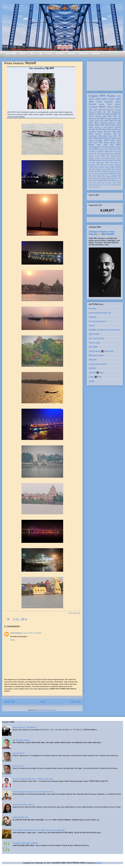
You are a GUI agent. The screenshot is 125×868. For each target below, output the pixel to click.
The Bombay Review (97, 321)
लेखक (91, 102)
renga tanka (104, 174)
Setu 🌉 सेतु (62, 8)
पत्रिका (119, 183)
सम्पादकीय (114, 114)
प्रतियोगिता (92, 160)
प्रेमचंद (111, 149)
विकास (113, 181)
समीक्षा (118, 99)
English (94, 96)
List (90, 110)
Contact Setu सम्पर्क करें (98, 364)
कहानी (104, 99)
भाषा (119, 136)
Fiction (111, 99)
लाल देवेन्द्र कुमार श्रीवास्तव (21, 740)
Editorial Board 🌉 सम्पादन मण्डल (101, 351)
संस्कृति (98, 160)
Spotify (92, 381)
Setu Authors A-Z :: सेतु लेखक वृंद (24, 727)
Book (118, 102)
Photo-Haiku (101, 183)
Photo (97, 156)
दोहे (98, 165)
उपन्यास (91, 172)
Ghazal (115, 119)
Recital (95, 181)
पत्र (115, 136)
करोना (106, 145)
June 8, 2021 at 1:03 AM (32, 633)
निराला (107, 163)
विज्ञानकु (91, 145)
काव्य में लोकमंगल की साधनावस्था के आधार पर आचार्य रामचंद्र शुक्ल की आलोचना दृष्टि (39, 830)
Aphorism (97, 178)
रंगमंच (109, 181)
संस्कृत (106, 143)
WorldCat (93, 317)
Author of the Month (104, 127)
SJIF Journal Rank (96, 338)
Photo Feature (95, 116)
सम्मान (99, 145)
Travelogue (101, 154)
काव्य (119, 96)
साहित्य (112, 140)
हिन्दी (103, 96)
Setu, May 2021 (75, 613)
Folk (90, 181)
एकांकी (114, 183)
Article (118, 104)
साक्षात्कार (92, 129)
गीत (97, 129)
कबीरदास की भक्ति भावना (20, 817)
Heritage (112, 172)
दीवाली (105, 181)
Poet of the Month (106, 185)
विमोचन (99, 172)
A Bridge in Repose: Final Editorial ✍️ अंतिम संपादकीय (102, 233)
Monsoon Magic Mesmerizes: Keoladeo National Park (33, 792)
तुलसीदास (114, 176)
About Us (83, 53)
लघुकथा (91, 114)
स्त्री (108, 156)
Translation (116, 112)
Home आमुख (11, 53)
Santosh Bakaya (108, 123)
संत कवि (92, 163)
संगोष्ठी (98, 187)
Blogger (99, 863)
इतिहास (107, 152)
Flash (113, 125)
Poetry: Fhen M (18, 753)
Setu (33, 53)
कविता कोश (93, 360)
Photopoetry (96, 185)
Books (23, 53)
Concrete (92, 152)
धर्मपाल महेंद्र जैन (114, 116)
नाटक (102, 165)
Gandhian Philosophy (98, 136)
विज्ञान (96, 149)
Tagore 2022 (104, 149)
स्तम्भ (109, 104)
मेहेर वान (117, 134)
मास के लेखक (92, 187)
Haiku (118, 140)
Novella (104, 147)
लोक (90, 169)
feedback (109, 183)
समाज (91, 178)
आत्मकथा (100, 138)
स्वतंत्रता (105, 172)
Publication (100, 163)
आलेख (98, 99)
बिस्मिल (118, 145)
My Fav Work (94, 174)
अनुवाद (107, 114)
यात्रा (113, 147)
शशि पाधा (110, 129)
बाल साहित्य (101, 119)
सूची (104, 116)
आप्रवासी (118, 169)
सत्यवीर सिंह (117, 149)
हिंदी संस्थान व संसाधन (96, 356)
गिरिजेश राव (113, 174)
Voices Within (114, 107)
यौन (90, 176)
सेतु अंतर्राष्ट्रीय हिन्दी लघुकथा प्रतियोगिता (25, 843)
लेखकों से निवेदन (94, 334)
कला (111, 152)
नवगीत (119, 174)
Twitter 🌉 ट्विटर (95, 377)
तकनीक (100, 181)
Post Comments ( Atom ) (48, 710)
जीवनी (95, 138)
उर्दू (109, 147)
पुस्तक (99, 102)
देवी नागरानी (103, 129)
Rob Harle (104, 121)
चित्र (90, 138)
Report (113, 158)
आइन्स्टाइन (104, 160)
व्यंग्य (119, 114)
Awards (71, 53)
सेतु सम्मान (114, 163)
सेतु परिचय (92, 368)
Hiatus (49, 53)
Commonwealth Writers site (100, 313)
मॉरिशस (119, 160)
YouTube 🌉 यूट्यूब (96, 373)
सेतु (40, 53)
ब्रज (120, 178)
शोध (120, 119)
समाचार (108, 125)
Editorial (109, 102)
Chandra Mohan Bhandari (100, 132)
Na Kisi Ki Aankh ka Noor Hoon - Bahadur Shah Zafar (33, 779)
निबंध (102, 125)
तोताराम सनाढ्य (117, 185)
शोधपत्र (102, 107)
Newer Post (9, 702)
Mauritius (92, 165)
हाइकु (99, 176)
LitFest (111, 165)
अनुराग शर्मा (97, 110)
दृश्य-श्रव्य (118, 165)
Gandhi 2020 (115, 143)
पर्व (120, 163)
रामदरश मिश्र (93, 167)
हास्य (106, 165)
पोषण (112, 145)
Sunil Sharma (108, 110)
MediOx (92, 326)
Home (43, 702)
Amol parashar (16, 633)
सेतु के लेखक (93, 347)
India (102, 104)
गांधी (107, 154)
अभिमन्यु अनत (110, 169)
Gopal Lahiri (94, 121)
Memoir (118, 127)
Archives (96, 53)
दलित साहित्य (110, 167)
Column (112, 154)
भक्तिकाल (118, 167)
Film (104, 176)
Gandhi (98, 158)
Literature (102, 167)
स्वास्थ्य (98, 169)
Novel (111, 136)
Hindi (91, 99)
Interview (92, 119)
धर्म (95, 172)
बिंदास (96, 123)
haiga (108, 176)
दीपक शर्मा (101, 114)
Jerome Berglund (103, 134)
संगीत (90, 185)
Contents (93, 107)
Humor (118, 172)
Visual (103, 169)
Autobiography (95, 147)
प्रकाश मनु (101, 112)
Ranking (110, 178)
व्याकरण (94, 176)
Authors (60, 53)
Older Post (76, 702)
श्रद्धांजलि (118, 154)
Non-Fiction (105, 158)
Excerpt (108, 119)
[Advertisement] (105, 76)
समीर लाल (117, 129)
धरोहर (91, 123)
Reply (13, 640)
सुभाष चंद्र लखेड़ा (110, 138)
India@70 (100, 152)
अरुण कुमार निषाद (96, 143)
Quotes (104, 178)
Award (91, 156)
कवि (109, 112)
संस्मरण (97, 125)
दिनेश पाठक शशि (115, 121)
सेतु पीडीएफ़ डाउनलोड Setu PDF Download (105, 330)
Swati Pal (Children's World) (23, 805)
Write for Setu (94, 343)
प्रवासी (106, 140)
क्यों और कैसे (112, 160)
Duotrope (93, 308)
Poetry (111, 96)
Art (96, 114)
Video (119, 158)
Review (92, 104)
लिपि (120, 176)
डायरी (116, 178)
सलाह (94, 169)
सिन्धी (103, 156)
